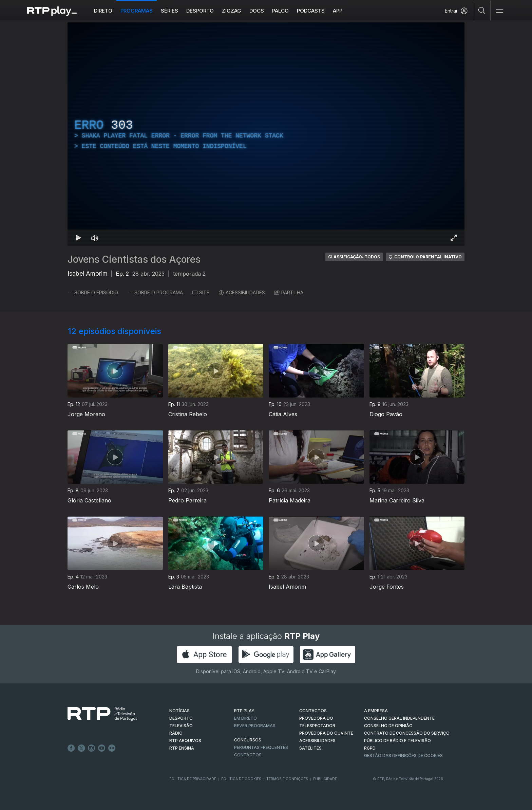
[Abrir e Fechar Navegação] (499, 11)
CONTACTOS (313, 711)
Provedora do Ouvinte (326, 733)
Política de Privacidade (193, 779)
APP (338, 11)
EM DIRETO (245, 718)
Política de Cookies (241, 779)
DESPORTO (181, 718)
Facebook (71, 748)
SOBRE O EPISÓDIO (93, 292)
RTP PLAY (244, 711)
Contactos (248, 755)
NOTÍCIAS (179, 711)
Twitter (81, 748)
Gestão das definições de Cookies (403, 756)
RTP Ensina (182, 748)
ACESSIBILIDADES (242, 292)
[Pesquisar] (482, 10)
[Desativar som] (95, 238)
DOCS (257, 11)
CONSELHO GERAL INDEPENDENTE (399, 718)
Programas (137, 11)
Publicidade (325, 779)
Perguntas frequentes (261, 747)
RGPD (370, 748)
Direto (103, 11)
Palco (280, 11)
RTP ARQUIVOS (185, 741)
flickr (112, 748)
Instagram (92, 748)
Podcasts (311, 11)
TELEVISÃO (181, 726)
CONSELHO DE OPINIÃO (388, 726)
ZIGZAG (232, 11)
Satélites (310, 748)
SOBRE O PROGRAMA (155, 292)
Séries (169, 11)
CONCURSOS (248, 740)
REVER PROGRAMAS (255, 726)
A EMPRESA (376, 711)
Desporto (200, 11)
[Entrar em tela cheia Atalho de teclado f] (454, 238)
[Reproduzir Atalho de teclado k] (78, 238)
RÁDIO (176, 733)
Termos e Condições (287, 779)
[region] (266, 134)
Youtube (102, 748)
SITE (201, 292)
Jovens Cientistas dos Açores (134, 259)
